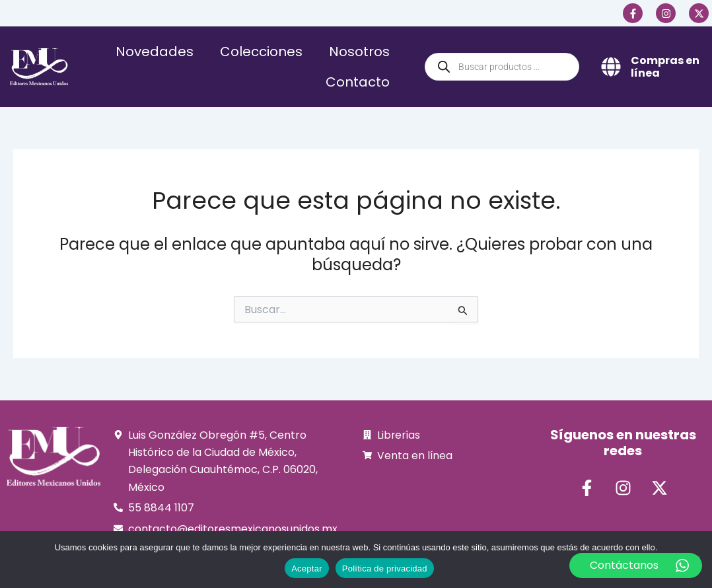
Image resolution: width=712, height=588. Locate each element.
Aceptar (307, 569)
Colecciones (261, 52)
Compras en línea (665, 67)
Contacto (358, 82)
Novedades (155, 52)
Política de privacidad (385, 569)
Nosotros (359, 52)
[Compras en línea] (611, 67)
